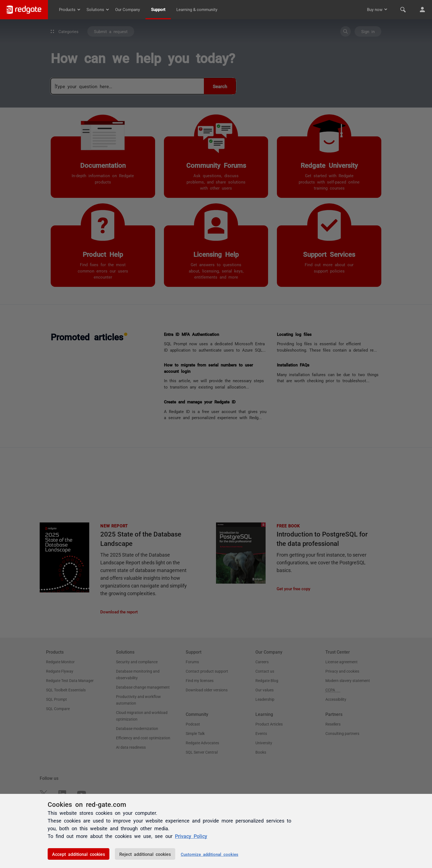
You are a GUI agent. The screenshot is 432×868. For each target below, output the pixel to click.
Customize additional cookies (210, 854)
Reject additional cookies (145, 854)
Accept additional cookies (79, 854)
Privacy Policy (191, 836)
